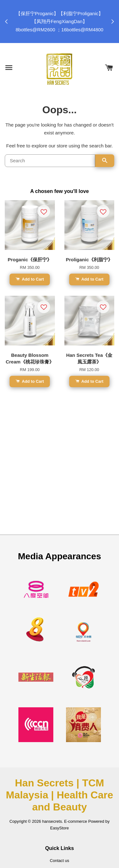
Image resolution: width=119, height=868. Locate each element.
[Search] (50, 161)
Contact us (60, 861)
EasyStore (60, 828)
